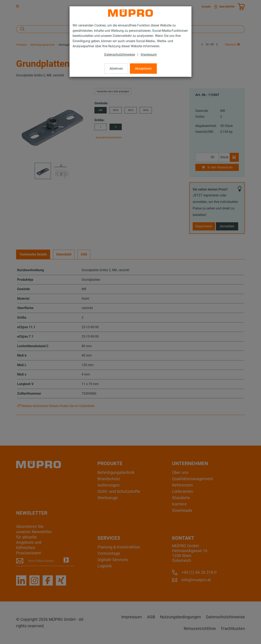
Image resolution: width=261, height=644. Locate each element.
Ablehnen (116, 69)
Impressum (149, 54)
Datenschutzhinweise (120, 54)
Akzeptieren (143, 69)
